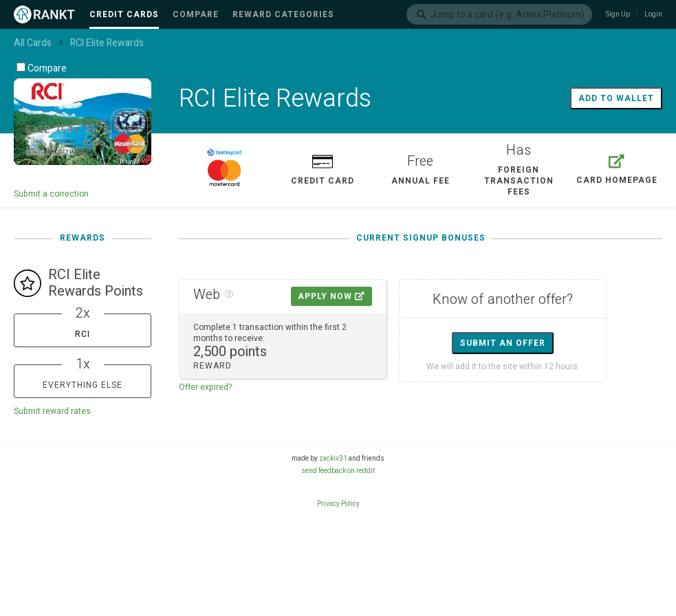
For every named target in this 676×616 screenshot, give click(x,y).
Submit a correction (51, 194)
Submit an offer (503, 343)
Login (653, 14)
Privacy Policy (338, 504)
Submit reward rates (52, 411)
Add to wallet (616, 98)
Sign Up (618, 14)
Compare (42, 68)
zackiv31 (333, 459)
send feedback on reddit (338, 471)
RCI (83, 334)
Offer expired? (205, 387)
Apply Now (331, 296)
